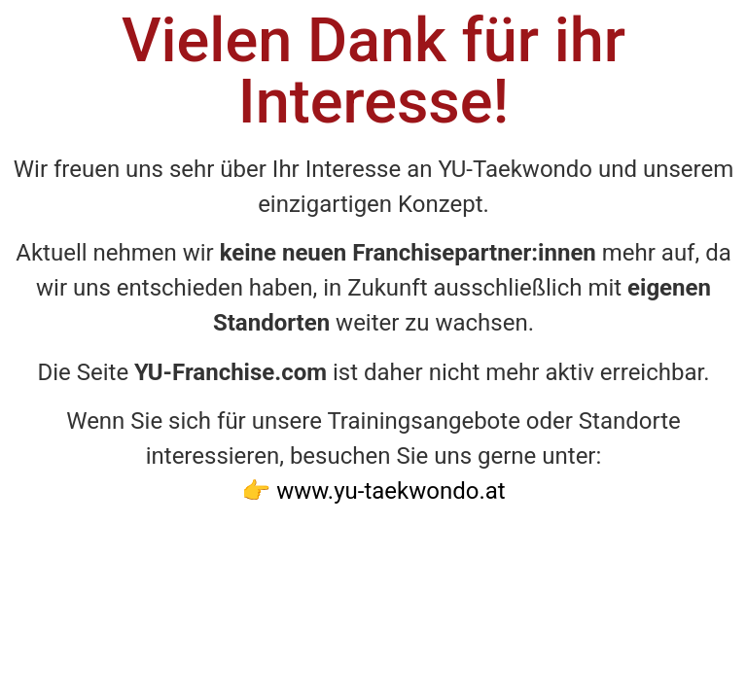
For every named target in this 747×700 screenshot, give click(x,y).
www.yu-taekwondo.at (391, 491)
